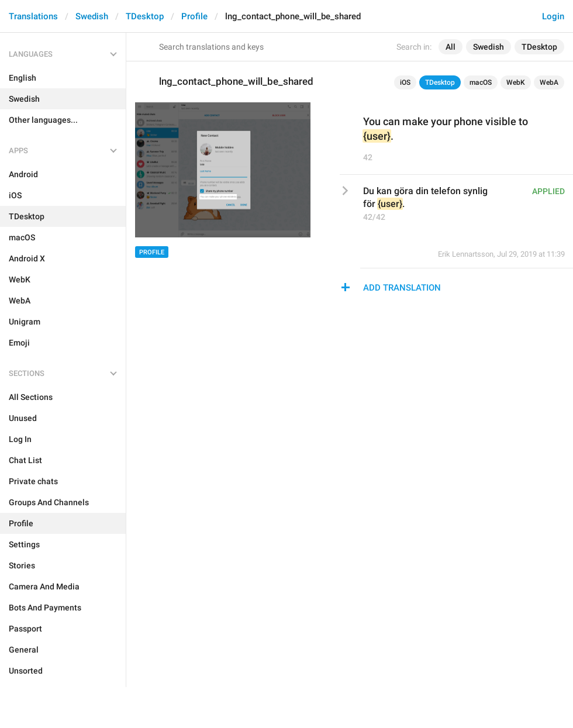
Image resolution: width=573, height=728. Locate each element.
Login (553, 16)
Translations (33, 16)
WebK (516, 82)
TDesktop (145, 16)
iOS (405, 82)
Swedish (92, 16)
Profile (194, 16)
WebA (549, 82)
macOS (481, 82)
